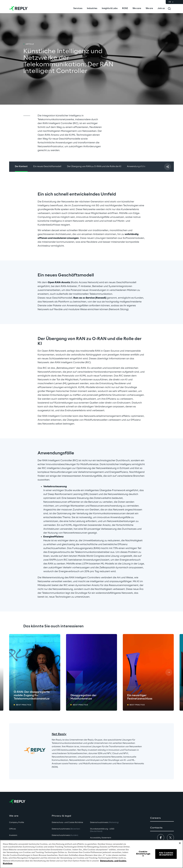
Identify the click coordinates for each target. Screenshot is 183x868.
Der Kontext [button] (21, 167)
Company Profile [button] (17, 822)
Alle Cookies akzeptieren (166, 854)
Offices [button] (13, 829)
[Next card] (169, 672)
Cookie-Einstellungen (143, 854)
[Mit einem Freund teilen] (168, 167)
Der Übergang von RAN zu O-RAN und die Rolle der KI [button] (94, 167)
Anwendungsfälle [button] (136, 167)
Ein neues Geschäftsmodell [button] (47, 167)
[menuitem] (78, 9)
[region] (91, 854)
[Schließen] (180, 843)
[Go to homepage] (18, 9)
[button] (162, 818)
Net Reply (59, 734)
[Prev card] (14, 672)
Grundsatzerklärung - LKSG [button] (102, 830)
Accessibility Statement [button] (101, 838)
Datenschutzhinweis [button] (66, 829)
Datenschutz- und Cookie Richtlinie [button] (67, 822)
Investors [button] (13, 835)
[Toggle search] (169, 9)
